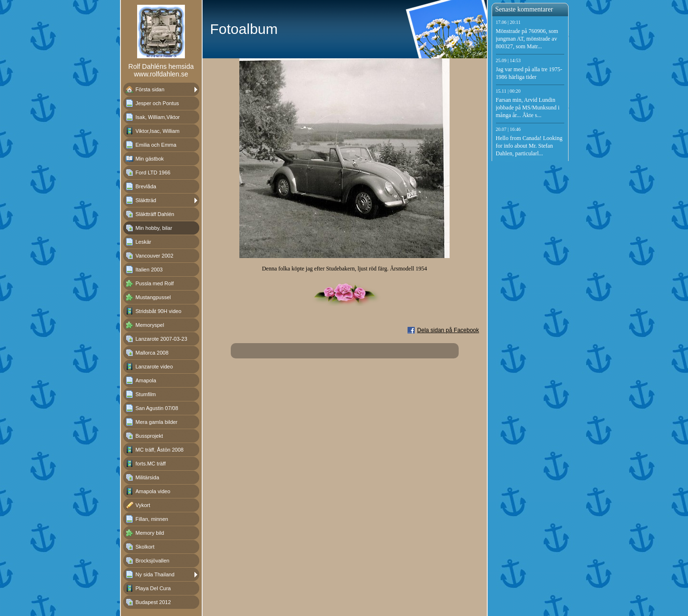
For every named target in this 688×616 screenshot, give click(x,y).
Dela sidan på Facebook (448, 330)
